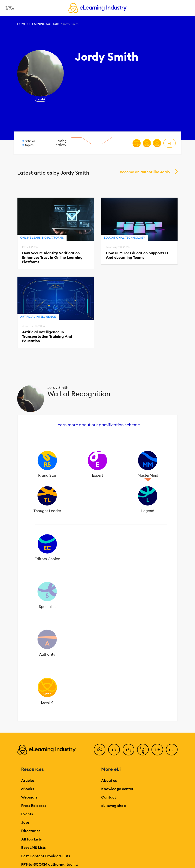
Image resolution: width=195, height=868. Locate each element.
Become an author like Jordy (145, 172)
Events (27, 814)
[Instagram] (172, 750)
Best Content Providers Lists (46, 856)
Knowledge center (117, 789)
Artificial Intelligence (38, 317)
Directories (31, 831)
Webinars (29, 797)
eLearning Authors (44, 24)
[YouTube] (143, 750)
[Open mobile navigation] (8, 8)
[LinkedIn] (128, 750)
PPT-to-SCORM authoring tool (50, 864)
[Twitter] (114, 750)
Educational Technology (124, 238)
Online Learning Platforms (42, 238)
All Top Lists (31, 839)
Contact (109, 797)
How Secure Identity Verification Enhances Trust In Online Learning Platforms (52, 257)
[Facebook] (100, 750)
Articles (28, 780)
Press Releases (34, 806)
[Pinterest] (157, 750)
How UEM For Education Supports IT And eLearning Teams (137, 255)
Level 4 (41, 99)
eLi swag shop (114, 806)
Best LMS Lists (33, 847)
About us (109, 780)
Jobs (25, 822)
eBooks (28, 789)
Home (22, 24)
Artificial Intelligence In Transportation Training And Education (47, 336)
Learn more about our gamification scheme (98, 425)
